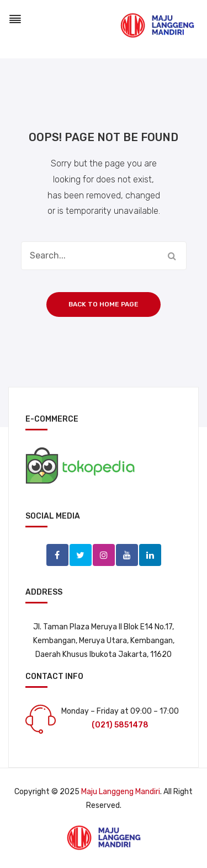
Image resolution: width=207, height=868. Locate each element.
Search (172, 256)
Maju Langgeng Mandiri (121, 792)
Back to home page (104, 304)
